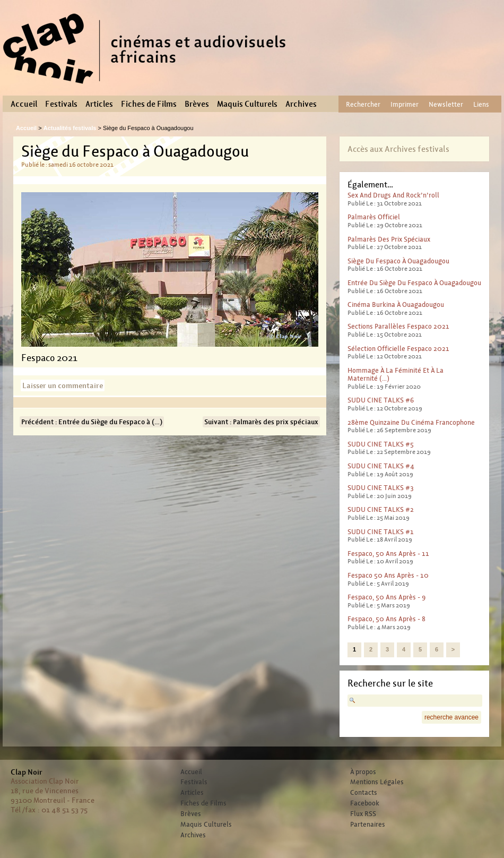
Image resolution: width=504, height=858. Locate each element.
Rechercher (363, 104)
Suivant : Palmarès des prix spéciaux (261, 422)
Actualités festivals (70, 128)
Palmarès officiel (374, 217)
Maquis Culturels (247, 104)
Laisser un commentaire (63, 385)
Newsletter (446, 104)
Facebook (365, 803)
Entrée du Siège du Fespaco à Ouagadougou (414, 283)
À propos (363, 772)
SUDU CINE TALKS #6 (381, 400)
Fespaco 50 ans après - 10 (388, 575)
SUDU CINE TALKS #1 (381, 532)
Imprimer (405, 104)
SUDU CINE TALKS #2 (381, 509)
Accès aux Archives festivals (398, 149)
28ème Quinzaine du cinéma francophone (411, 422)
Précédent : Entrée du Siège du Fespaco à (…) (92, 422)
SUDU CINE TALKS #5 (381, 444)
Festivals (61, 104)
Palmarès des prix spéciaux (389, 239)
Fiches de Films (149, 104)
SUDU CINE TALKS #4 (381, 466)
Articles (99, 104)
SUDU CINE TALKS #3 (381, 488)
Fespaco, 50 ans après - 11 (388, 554)
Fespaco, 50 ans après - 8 (386, 619)
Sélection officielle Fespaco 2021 (398, 349)
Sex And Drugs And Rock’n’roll (393, 195)
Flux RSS (363, 814)
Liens (481, 104)
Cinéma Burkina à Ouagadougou (396, 304)
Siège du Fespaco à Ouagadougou (398, 261)
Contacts (364, 793)
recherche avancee (451, 717)
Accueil (24, 104)
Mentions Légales (377, 782)
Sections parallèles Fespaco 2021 (398, 326)
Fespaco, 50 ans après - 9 (386, 597)
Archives (301, 104)
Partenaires (368, 825)
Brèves (197, 104)
